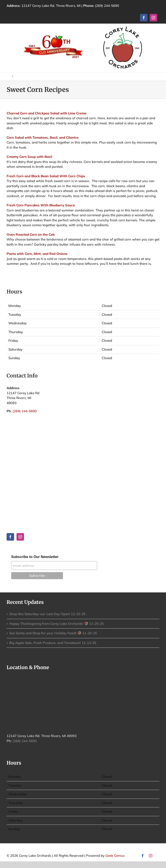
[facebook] (144, 18)
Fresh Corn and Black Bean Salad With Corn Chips (46, 176)
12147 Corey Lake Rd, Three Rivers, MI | (58, 6)
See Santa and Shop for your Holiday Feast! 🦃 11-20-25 (53, 633)
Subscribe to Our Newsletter (35, 557)
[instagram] (153, 18)
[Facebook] (10, 537)
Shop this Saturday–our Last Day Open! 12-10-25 (47, 614)
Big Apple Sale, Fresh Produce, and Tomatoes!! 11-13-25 (53, 643)
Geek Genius (115, 856)
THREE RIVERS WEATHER (83, 440)
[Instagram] (20, 537)
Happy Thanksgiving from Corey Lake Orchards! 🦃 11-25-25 (56, 624)
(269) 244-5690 (107, 6)
